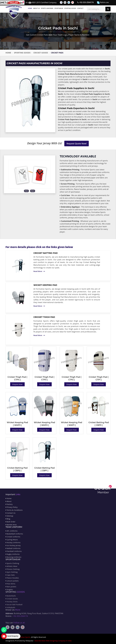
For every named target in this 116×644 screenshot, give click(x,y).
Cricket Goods (41, 53)
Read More (39, 271)
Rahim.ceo (103, 3)
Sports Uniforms (47, 8)
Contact (80, 8)
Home (30, 8)
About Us (37, 8)
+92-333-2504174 (85, 2)
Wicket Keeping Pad (45, 285)
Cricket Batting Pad (46, 253)
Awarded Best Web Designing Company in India (53, 641)
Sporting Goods (70, 8)
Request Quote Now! (77, 144)
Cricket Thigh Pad (44, 317)
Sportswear (59, 8)
